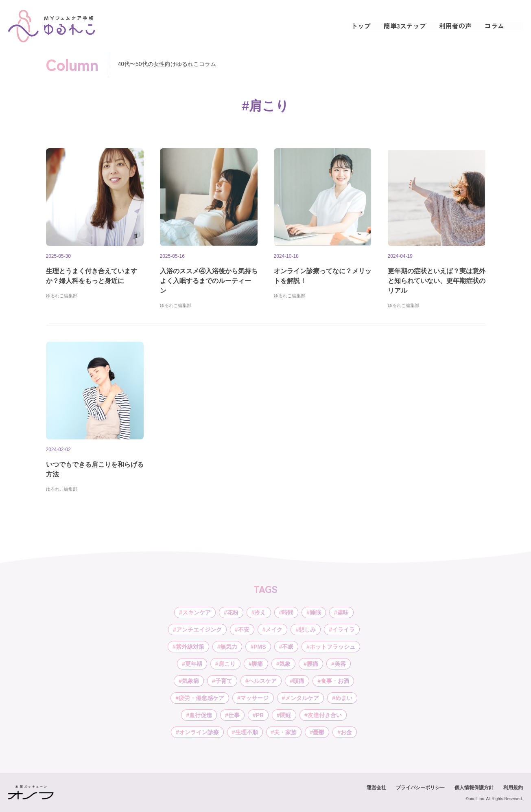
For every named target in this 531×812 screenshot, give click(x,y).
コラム (494, 26)
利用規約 (513, 788)
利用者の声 (455, 26)
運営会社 (376, 788)
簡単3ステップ (405, 26)
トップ (361, 26)
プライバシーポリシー (420, 788)
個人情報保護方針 (474, 788)
